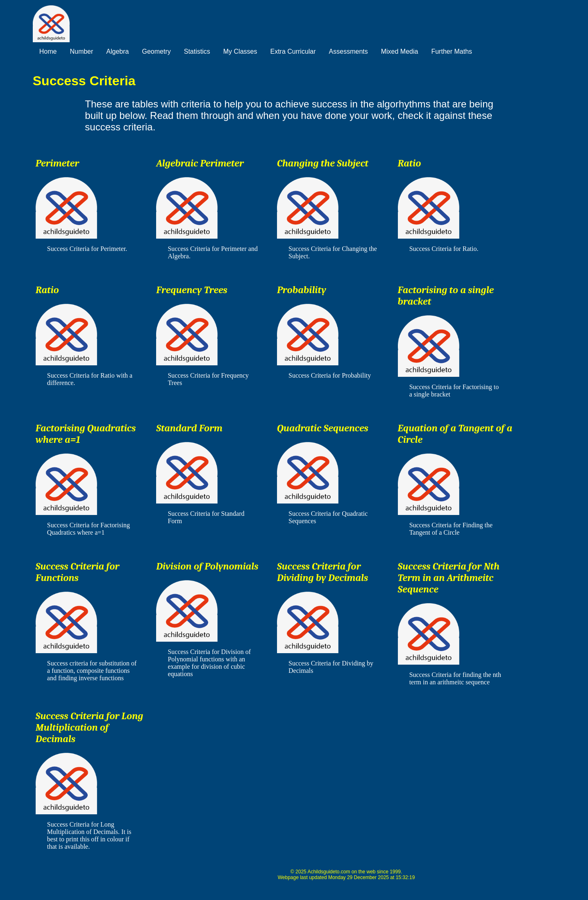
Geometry (157, 51)
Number (81, 51)
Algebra (117, 51)
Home (48, 51)
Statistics (197, 51)
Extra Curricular (293, 51)
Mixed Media (400, 51)
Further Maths (452, 51)
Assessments (348, 51)
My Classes (240, 51)
